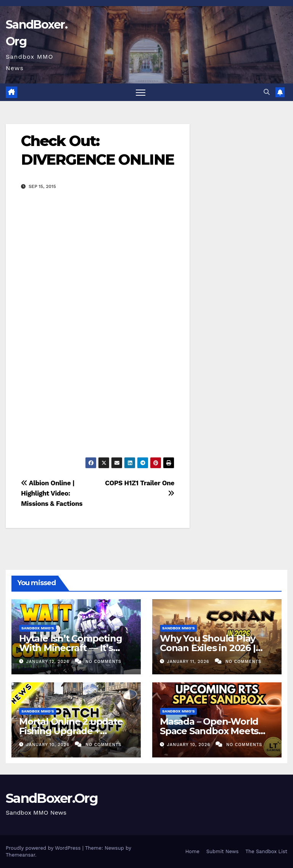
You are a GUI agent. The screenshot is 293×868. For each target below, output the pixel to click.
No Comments (103, 662)
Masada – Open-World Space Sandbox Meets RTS (209, 731)
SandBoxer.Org (52, 798)
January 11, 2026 (189, 662)
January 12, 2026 (49, 662)
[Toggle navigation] (141, 92)
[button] (267, 92)
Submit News (223, 851)
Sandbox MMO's (38, 628)
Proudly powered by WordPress (44, 848)
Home (192, 851)
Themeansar (20, 855)
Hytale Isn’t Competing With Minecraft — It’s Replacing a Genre (71, 648)
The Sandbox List (266, 851)
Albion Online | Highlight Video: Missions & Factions (52, 493)
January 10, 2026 (49, 745)
